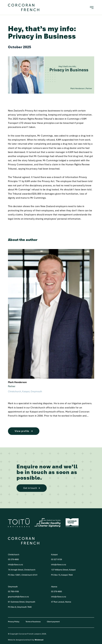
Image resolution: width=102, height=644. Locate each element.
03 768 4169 (13, 591)
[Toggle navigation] (92, 8)
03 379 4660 (13, 559)
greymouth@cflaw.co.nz (18, 597)
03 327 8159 (56, 559)
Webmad (39, 640)
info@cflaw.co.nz (15, 565)
